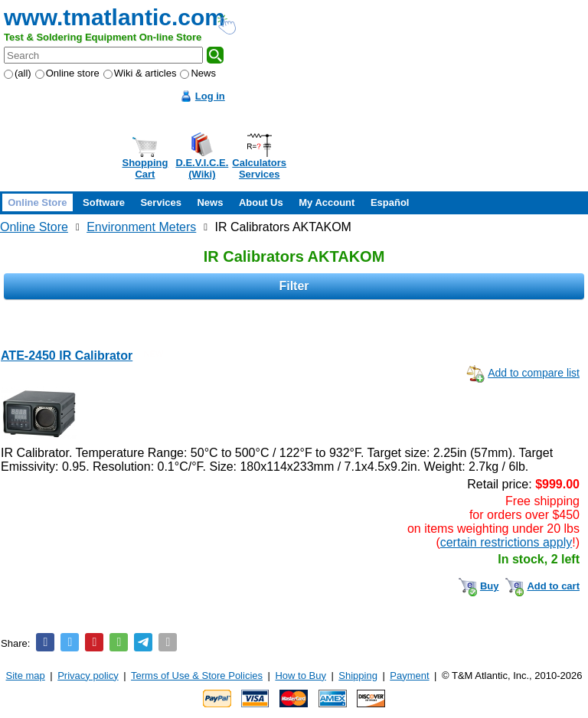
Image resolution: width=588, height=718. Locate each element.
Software (104, 202)
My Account (327, 202)
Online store (67, 73)
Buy (490, 586)
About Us (261, 202)
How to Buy (300, 676)
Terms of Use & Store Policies (197, 676)
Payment (409, 676)
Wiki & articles (140, 73)
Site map (26, 676)
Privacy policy (88, 676)
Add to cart (553, 586)
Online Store (37, 202)
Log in (210, 96)
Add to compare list (534, 373)
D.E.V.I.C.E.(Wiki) (202, 168)
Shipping (358, 676)
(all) (18, 73)
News (198, 73)
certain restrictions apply (506, 542)
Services (161, 202)
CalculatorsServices (259, 168)
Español (390, 202)
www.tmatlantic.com (114, 17)
